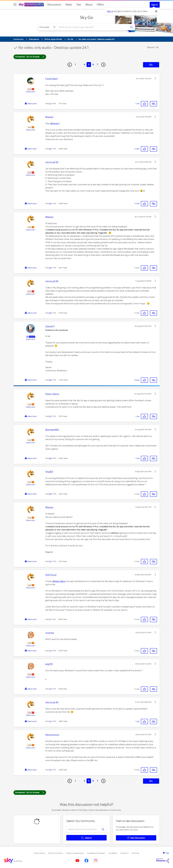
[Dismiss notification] (156, 11)
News (69, 5)
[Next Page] (103, 65)
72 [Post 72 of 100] (50, 651)
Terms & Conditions (56, 853)
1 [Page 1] (75, 64)
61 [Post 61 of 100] (50, 104)
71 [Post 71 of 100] (50, 619)
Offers (100, 5)
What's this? (31, 92)
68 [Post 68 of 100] (50, 458)
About (89, 5)
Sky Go (86, 17)
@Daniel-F (55, 123)
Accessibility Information (96, 853)
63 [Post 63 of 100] (50, 203)
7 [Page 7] (97, 64)
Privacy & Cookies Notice (75, 853)
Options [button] (151, 47)
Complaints (113, 853)
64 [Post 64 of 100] (50, 268)
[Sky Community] (31, 5)
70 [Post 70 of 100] (50, 561)
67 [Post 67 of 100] (50, 416)
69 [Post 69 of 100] (50, 494)
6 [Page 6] (93, 64)
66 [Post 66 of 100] (50, 380)
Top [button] (167, 853)
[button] (155, 78)
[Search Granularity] (48, 27)
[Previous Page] (70, 65)
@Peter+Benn (59, 581)
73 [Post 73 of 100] (50, 689)
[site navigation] (15, 5)
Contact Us (124, 853)
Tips (79, 5)
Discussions (54, 5)
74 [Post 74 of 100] (50, 721)
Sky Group (135, 853)
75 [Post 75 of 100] (50, 770)
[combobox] (92, 27)
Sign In (155, 5)
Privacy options (39, 853)
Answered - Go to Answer (30, 57)
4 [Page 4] (84, 64)
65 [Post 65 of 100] (50, 313)
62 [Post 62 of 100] (50, 149)
